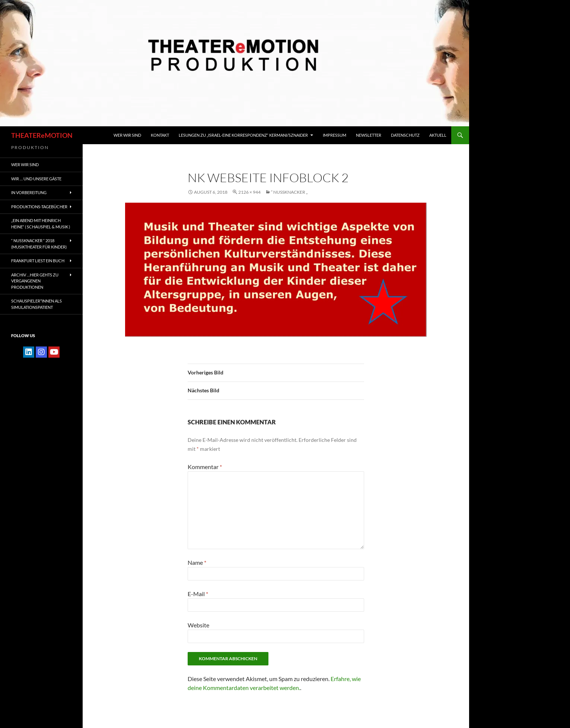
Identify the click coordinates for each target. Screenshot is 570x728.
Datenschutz (405, 135)
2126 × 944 (249, 192)
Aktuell (438, 135)
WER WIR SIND (127, 135)
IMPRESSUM (335, 135)
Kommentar (205, 467)
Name (197, 562)
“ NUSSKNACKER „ (289, 192)
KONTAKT (160, 135)
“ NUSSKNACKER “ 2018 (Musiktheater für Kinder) (39, 244)
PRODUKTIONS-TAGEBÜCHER (39, 207)
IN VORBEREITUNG (29, 192)
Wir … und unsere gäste (36, 179)
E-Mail (198, 594)
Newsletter (369, 135)
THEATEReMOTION (42, 135)
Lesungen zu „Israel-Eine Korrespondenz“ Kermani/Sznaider (243, 135)
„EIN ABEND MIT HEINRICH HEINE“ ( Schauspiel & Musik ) (41, 224)
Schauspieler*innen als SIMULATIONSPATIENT (36, 304)
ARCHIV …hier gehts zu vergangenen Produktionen (35, 281)
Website (198, 625)
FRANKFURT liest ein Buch (38, 261)
